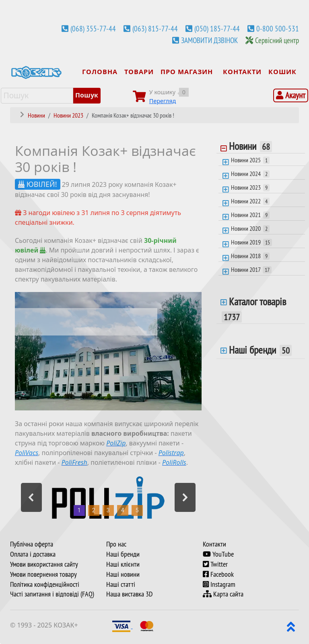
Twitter (215, 564)
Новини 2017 (251, 269)
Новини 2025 (250, 160)
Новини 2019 (251, 242)
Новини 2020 (250, 228)
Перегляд (163, 101)
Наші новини (123, 574)
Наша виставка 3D (129, 594)
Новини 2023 (250, 187)
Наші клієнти (123, 564)
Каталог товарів (254, 309)
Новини (250, 147)
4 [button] (123, 510)
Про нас (116, 544)
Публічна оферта (32, 544)
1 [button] (79, 510)
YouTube (218, 554)
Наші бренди (260, 350)
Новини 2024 (250, 174)
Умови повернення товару (43, 574)
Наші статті (121, 584)
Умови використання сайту (44, 564)
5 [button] (137, 510)
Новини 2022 (250, 201)
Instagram (219, 584)
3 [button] (108, 510)
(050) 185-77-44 (217, 29)
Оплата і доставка (33, 554)
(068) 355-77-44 (93, 29)
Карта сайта (223, 594)
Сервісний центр (277, 40)
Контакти (214, 544)
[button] (31, 497)
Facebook (218, 574)
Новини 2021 (250, 215)
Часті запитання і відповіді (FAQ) (52, 594)
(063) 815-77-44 (155, 29)
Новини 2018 (250, 256)
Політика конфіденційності (45, 584)
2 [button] (94, 510)
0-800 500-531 (278, 29)
